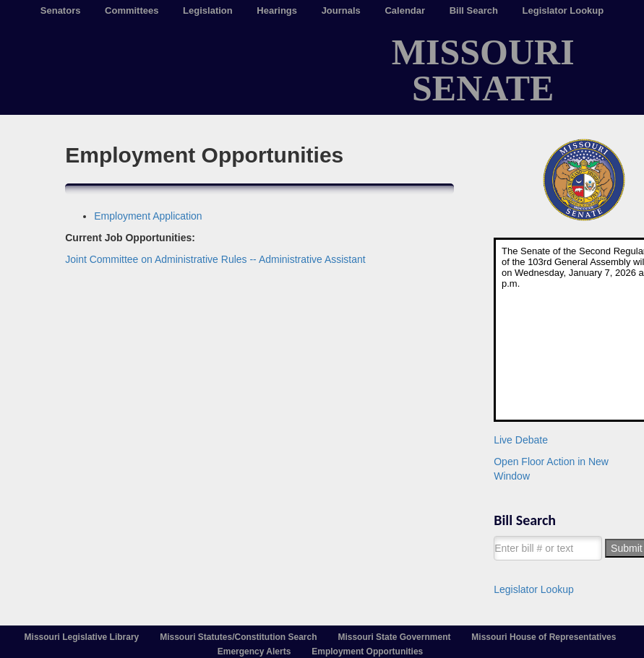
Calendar (405, 10)
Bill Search (474, 10)
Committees (132, 10)
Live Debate (521, 440)
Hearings (277, 10)
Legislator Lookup (563, 10)
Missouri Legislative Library (82, 637)
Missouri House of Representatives (544, 637)
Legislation (208, 10)
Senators (61, 10)
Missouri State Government (394, 637)
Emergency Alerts (254, 651)
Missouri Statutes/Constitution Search (238, 637)
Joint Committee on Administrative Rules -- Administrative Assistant (215, 259)
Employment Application (148, 216)
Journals (341, 10)
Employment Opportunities (367, 651)
